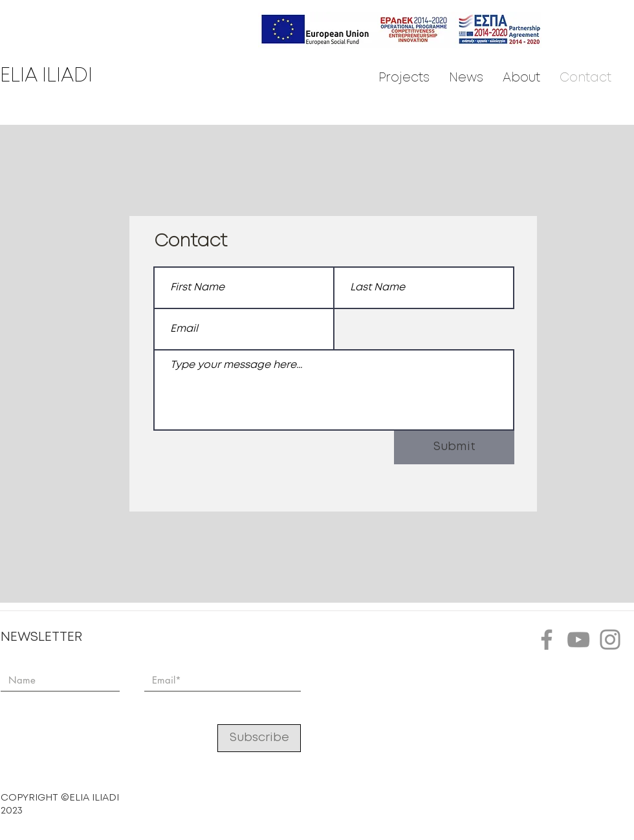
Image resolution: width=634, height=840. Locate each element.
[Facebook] (547, 640)
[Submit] (454, 447)
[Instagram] (610, 640)
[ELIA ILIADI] (61, 76)
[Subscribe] (259, 738)
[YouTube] (578, 640)
